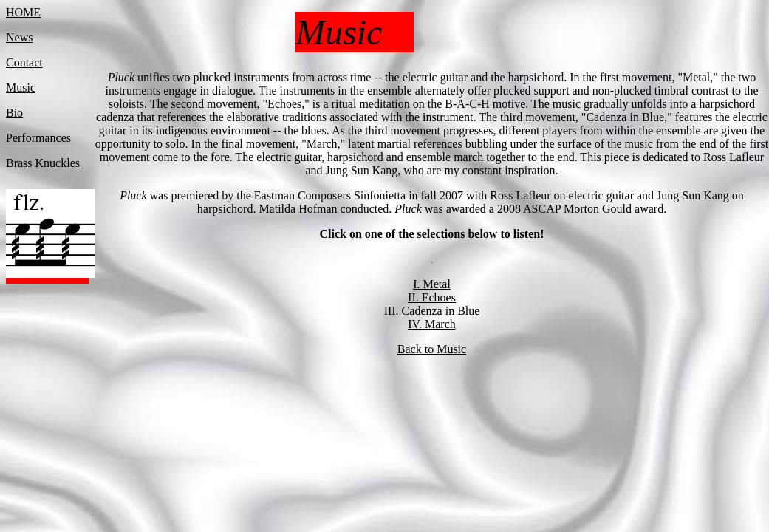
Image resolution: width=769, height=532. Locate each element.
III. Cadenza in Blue (432, 311)
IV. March (432, 324)
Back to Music (432, 349)
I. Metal (432, 284)
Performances (38, 138)
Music (21, 88)
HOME (23, 12)
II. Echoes (432, 297)
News (19, 37)
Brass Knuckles (43, 163)
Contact (24, 62)
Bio (14, 113)
